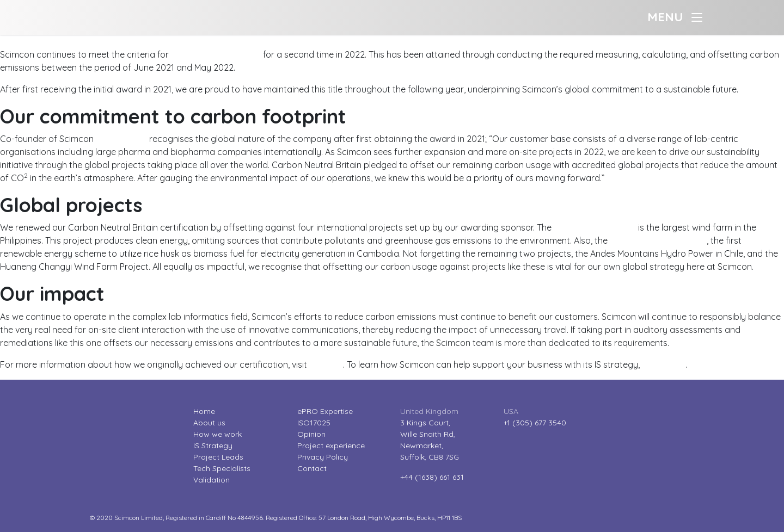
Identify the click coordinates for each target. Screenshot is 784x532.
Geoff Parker (121, 139)
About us (209, 423)
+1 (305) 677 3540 (535, 423)
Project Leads (218, 457)
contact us (664, 364)
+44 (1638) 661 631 (432, 477)
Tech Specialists (222, 468)
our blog (326, 364)
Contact (312, 468)
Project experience (331, 446)
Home (204, 411)
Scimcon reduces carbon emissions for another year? (107, 41)
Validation (212, 480)
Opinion (311, 434)
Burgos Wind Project (595, 227)
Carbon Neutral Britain (216, 54)
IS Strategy (213, 446)
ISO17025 (314, 423)
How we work (218, 434)
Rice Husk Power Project (658, 240)
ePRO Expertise (325, 411)
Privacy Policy (323, 457)
